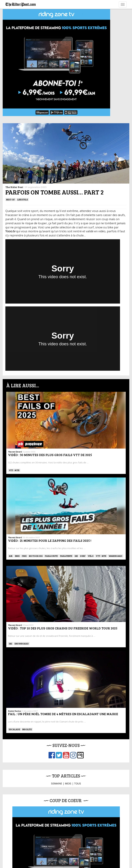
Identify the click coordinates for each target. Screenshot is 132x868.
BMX (17, 556)
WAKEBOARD (116, 556)
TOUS (78, 783)
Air (11, 556)
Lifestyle (23, 199)
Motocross (36, 556)
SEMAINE (57, 783)
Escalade (15, 729)
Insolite (27, 729)
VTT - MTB (14, 470)
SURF (83, 556)
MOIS (68, 783)
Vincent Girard (15, 452)
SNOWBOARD (22, 644)
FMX (24, 556)
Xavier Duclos (15, 711)
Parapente (66, 556)
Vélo (91, 556)
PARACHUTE (51, 556)
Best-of (11, 199)
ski (76, 556)
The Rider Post (14, 187)
